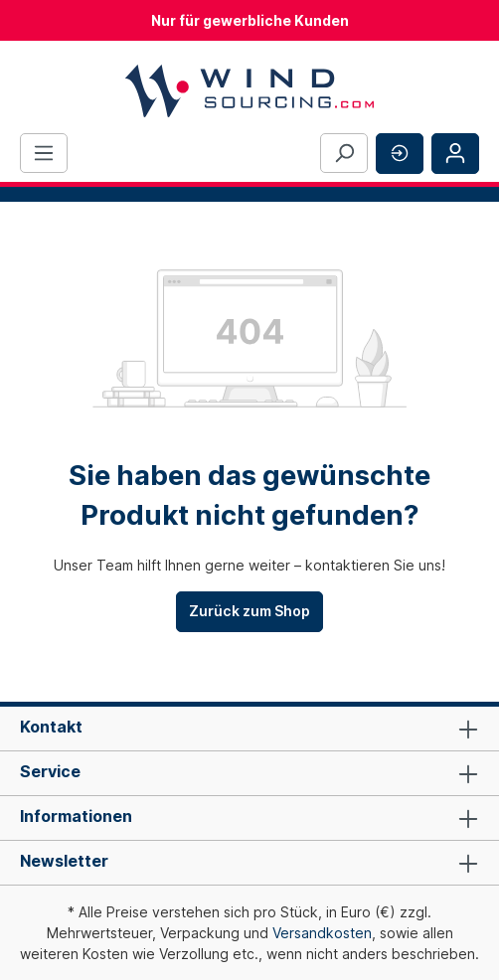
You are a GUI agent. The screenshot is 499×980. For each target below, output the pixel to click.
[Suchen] (344, 153)
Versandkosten (322, 933)
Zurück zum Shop (249, 611)
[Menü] (44, 153)
